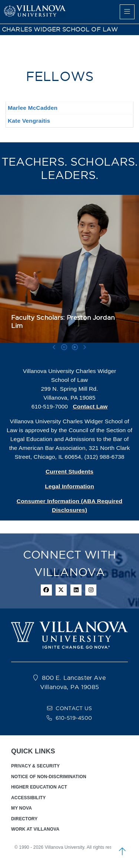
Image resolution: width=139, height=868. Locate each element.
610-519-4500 (74, 718)
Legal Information (69, 486)
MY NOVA (21, 808)
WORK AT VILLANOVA (35, 829)
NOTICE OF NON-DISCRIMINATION (49, 777)
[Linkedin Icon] (76, 590)
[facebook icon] (46, 590)
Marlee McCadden (33, 108)
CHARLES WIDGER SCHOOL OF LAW (60, 29)
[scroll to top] (122, 851)
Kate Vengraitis (29, 121)
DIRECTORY (24, 819)
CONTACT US (74, 708)
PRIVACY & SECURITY (35, 766)
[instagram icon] (91, 590)
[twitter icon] (61, 590)
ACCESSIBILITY (28, 798)
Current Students (69, 472)
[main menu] (127, 12)
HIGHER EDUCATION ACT (39, 787)
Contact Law (90, 406)
